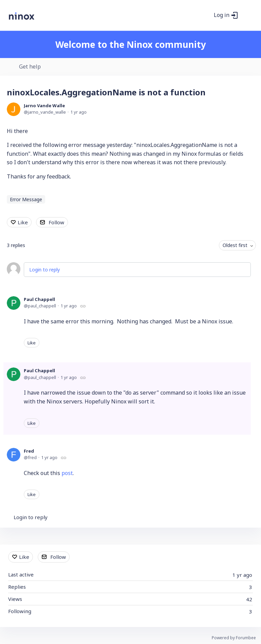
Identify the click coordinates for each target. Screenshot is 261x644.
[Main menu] (247, 15)
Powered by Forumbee (234, 638)
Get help (30, 67)
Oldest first (235, 245)
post (67, 473)
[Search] (205, 15)
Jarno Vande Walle (44, 106)
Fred (29, 451)
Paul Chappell (39, 299)
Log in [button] (222, 15)
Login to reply (45, 270)
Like (23, 222)
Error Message (26, 199)
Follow (56, 222)
